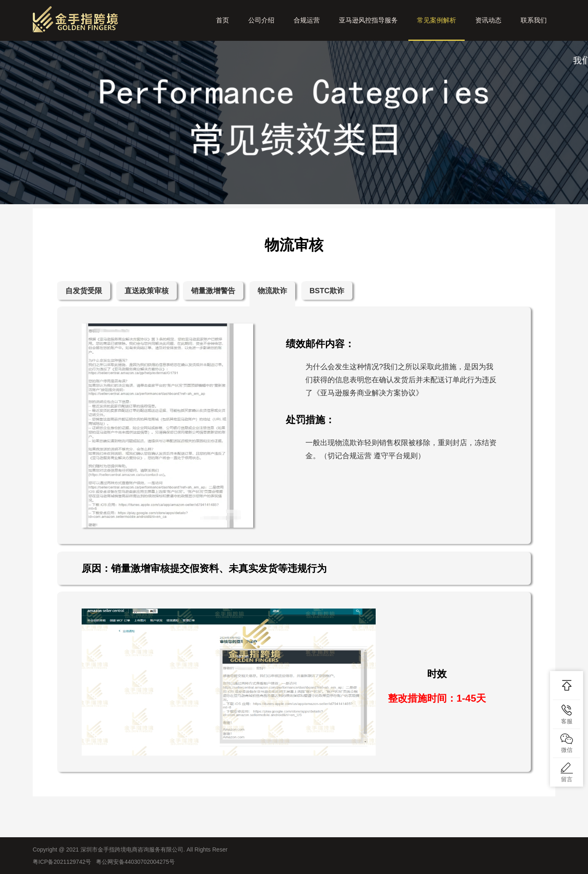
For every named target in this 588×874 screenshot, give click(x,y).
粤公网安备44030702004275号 (135, 862)
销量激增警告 (213, 291)
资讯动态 (488, 20)
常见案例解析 (437, 29)
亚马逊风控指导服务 (368, 20)
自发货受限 (84, 291)
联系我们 (534, 20)
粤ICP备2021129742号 (62, 862)
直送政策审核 (147, 291)
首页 (223, 20)
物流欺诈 (272, 291)
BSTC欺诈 (327, 291)
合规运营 (307, 20)
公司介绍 (261, 20)
